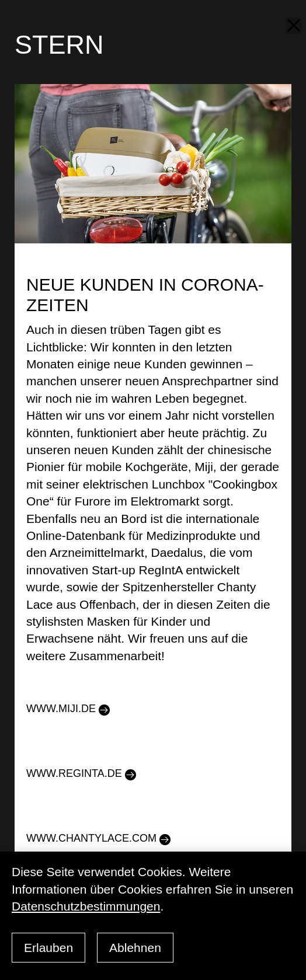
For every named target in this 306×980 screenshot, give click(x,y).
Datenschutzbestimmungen (86, 906)
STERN (59, 45)
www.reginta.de (74, 773)
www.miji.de (61, 709)
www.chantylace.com (91, 838)
